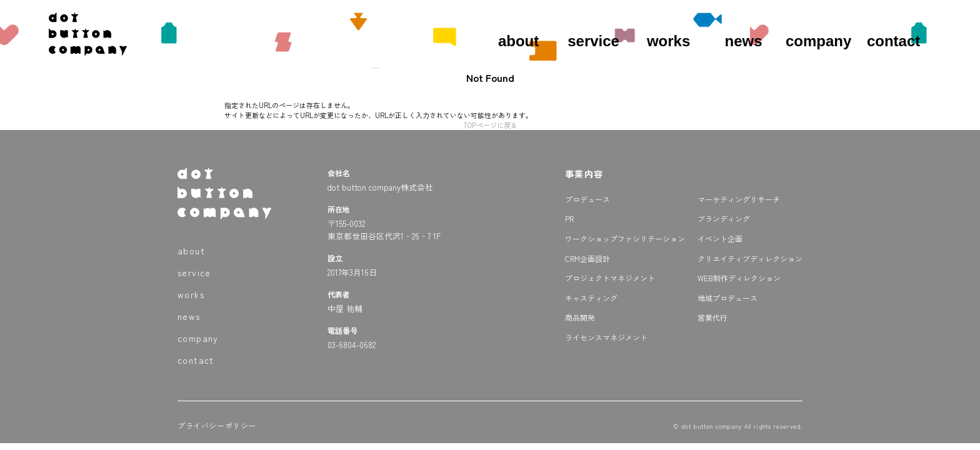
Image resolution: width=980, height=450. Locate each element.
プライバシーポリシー (217, 425)
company (818, 41)
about (518, 41)
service (593, 41)
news (744, 41)
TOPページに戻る (490, 125)
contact (893, 41)
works (668, 41)
